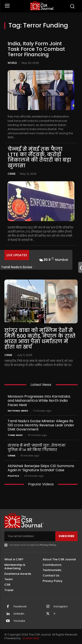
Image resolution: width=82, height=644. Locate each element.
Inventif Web (31, 638)
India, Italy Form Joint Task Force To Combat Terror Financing (36, 49)
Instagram (61, 607)
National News (18, 411)
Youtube (19, 621)
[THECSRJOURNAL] (42, 6)
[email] (30, 536)
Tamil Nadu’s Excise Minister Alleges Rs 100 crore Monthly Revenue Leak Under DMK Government (41, 425)
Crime (12, 174)
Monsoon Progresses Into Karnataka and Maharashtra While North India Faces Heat (39, 401)
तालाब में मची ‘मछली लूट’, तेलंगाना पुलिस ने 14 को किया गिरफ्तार (37, 447)
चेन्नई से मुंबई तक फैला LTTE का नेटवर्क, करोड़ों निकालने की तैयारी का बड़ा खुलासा (39, 157)
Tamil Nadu (15, 435)
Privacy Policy (48, 545)
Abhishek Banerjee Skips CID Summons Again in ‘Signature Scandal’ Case (41, 468)
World (12, 63)
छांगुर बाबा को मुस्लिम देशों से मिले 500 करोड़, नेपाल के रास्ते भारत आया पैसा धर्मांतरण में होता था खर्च (40, 339)
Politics (13, 476)
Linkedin (19, 614)
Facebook (20, 607)
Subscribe (66, 536)
